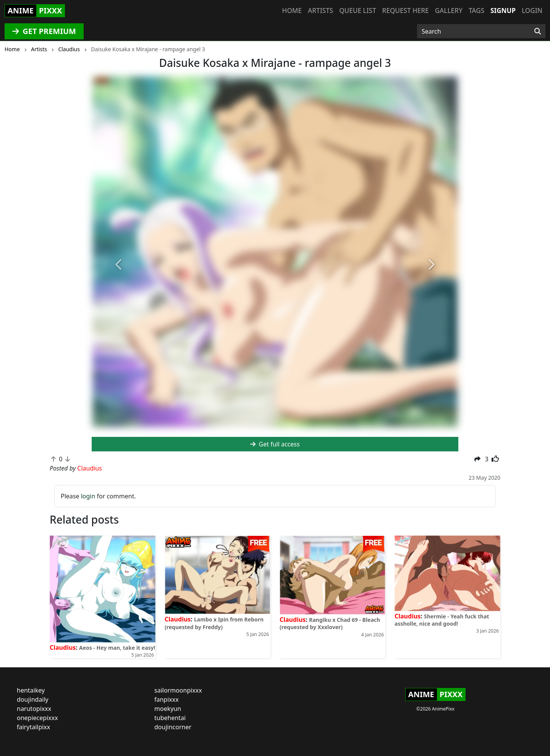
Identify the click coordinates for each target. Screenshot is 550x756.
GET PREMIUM (44, 31)
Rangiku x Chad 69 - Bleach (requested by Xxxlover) (330, 623)
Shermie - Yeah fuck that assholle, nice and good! (442, 620)
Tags (476, 11)
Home (292, 11)
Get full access (275, 444)
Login (532, 11)
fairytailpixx (33, 727)
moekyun (168, 709)
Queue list (357, 11)
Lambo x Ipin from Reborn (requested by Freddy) (214, 623)
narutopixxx (34, 709)
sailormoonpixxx (178, 690)
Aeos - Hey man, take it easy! (117, 648)
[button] (119, 265)
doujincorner (173, 727)
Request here (406, 11)
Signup (503, 11)
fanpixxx (167, 699)
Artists (320, 11)
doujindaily (33, 699)
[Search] (538, 31)
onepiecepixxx (37, 718)
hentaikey (31, 690)
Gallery (449, 11)
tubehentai (170, 718)
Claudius (63, 647)
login (88, 496)
